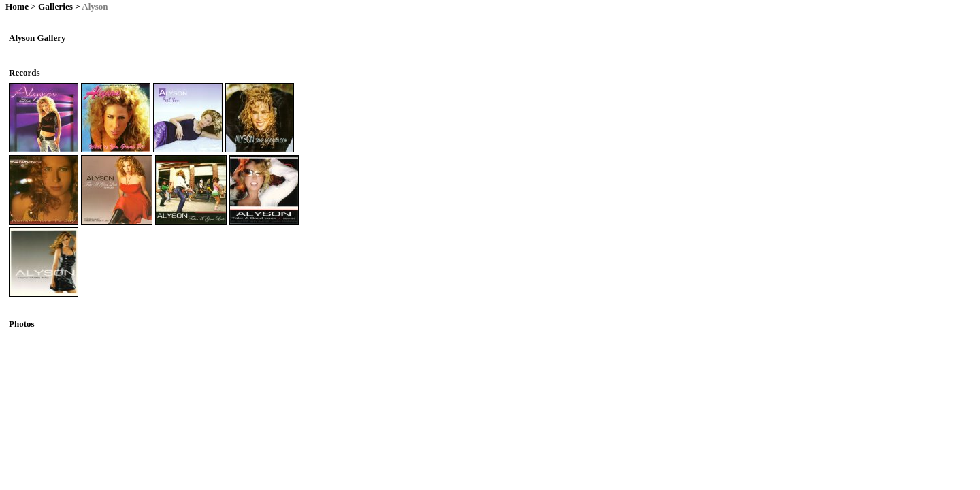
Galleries (55, 6)
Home (17, 6)
